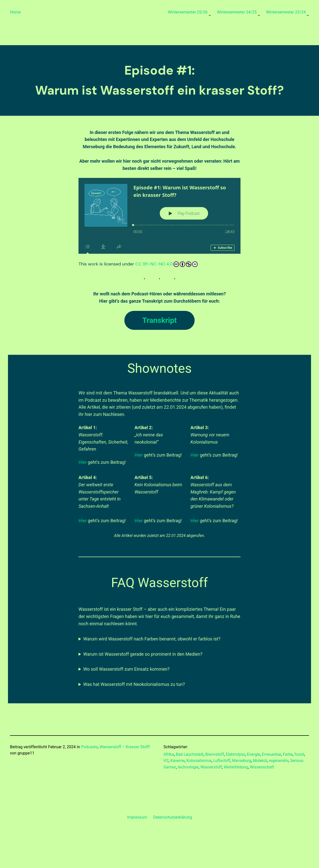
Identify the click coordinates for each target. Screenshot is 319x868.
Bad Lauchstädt (190, 754)
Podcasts (89, 747)
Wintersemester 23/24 (286, 12)
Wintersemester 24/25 (237, 12)
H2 (166, 761)
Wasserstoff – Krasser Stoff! (125, 747)
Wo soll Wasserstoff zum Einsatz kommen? (126, 669)
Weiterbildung (236, 767)
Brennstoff (215, 754)
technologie (188, 767)
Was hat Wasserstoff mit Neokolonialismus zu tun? (134, 684)
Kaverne (178, 761)
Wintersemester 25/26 (188, 12)
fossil (299, 754)
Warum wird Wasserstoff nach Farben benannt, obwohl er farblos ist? (152, 639)
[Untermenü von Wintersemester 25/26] (210, 15)
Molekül (260, 761)
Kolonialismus (199, 761)
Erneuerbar (272, 754)
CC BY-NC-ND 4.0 (166, 264)
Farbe (288, 754)
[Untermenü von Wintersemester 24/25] (259, 15)
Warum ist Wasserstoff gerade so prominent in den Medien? (143, 654)
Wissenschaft (262, 767)
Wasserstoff (211, 767)
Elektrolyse (235, 754)
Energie (253, 754)
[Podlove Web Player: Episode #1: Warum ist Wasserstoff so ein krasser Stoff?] (159, 216)
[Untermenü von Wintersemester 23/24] (308, 15)
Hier (83, 462)
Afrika (169, 754)
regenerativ (279, 761)
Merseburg (242, 761)
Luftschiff (222, 761)
